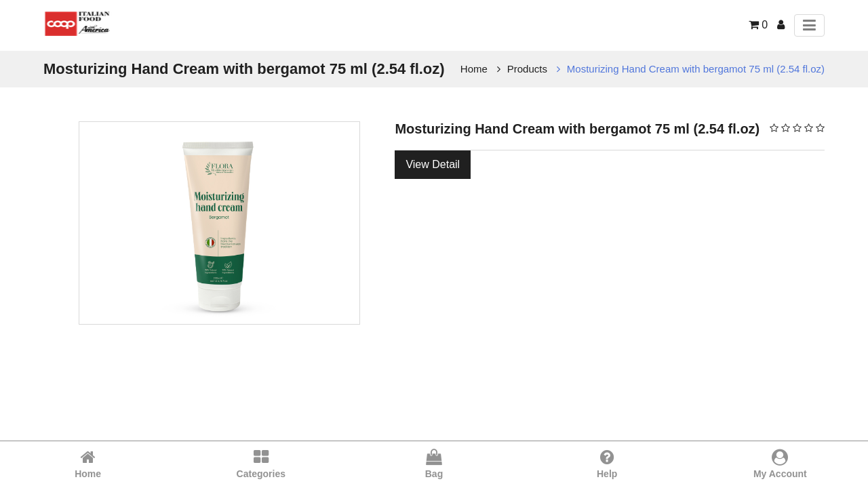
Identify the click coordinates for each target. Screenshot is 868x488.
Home (474, 69)
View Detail (433, 164)
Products (527, 69)
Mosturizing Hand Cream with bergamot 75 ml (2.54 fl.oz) (696, 69)
